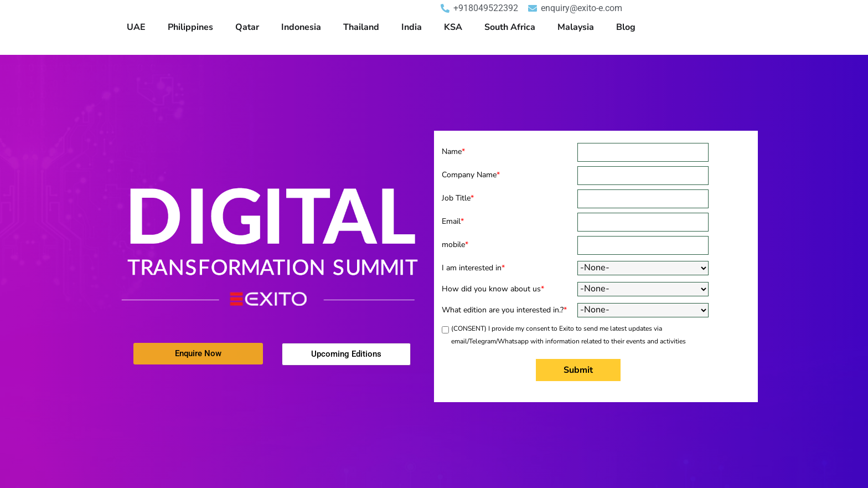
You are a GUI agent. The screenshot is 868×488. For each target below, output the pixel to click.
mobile (455, 245)
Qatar (247, 27)
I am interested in (473, 268)
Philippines (190, 27)
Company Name (471, 175)
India (412, 27)
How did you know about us (493, 289)
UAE (136, 27)
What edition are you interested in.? (504, 310)
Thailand (361, 27)
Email (453, 221)
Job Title (458, 198)
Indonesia (301, 27)
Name (453, 151)
